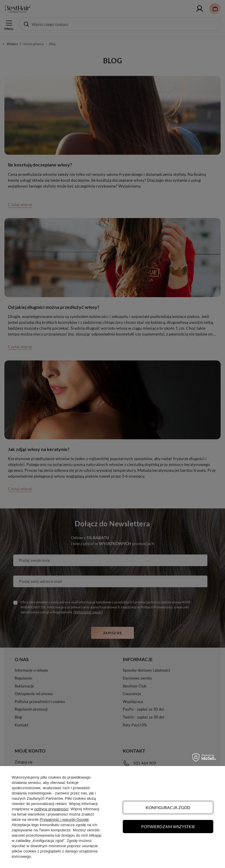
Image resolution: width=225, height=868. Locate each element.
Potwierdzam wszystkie (168, 827)
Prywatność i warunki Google (64, 820)
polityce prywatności (51, 809)
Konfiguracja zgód (168, 807)
